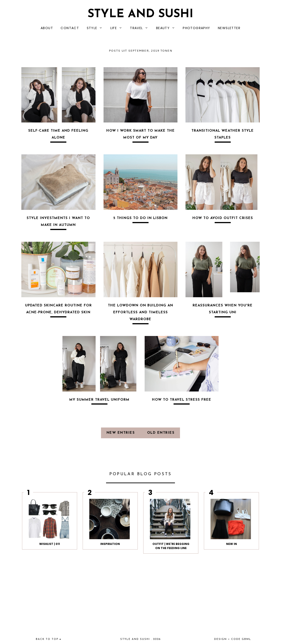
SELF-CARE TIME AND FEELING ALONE (58, 134)
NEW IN (232, 544)
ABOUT (47, 28)
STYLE (92, 28)
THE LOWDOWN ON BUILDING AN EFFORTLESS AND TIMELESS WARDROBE (140, 312)
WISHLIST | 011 (50, 544)
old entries (161, 433)
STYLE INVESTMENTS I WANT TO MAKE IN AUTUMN (58, 222)
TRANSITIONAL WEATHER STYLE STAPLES (223, 134)
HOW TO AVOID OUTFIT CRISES (223, 218)
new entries (121, 433)
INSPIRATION (110, 544)
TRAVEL (136, 28)
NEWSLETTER (229, 28)
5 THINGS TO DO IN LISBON (140, 218)
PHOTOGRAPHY (196, 28)
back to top (49, 639)
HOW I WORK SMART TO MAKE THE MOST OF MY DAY (140, 134)
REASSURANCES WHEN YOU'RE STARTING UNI (223, 309)
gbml (246, 639)
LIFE (114, 28)
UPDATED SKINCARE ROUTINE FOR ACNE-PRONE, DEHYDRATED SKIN (58, 309)
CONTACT (70, 28)
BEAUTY (163, 28)
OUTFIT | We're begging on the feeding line (171, 546)
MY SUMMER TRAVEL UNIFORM (99, 400)
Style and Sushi (140, 14)
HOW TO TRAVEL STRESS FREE (182, 400)
